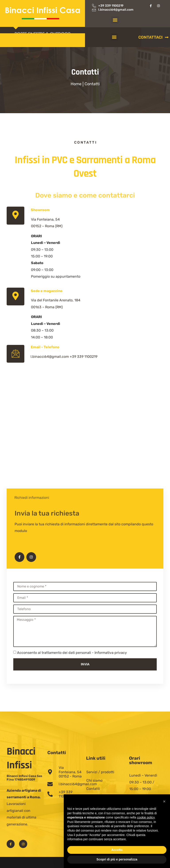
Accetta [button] (117, 850)
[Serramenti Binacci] (85, 454)
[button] (115, 20)
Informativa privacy (111, 653)
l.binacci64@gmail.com (50, 357)
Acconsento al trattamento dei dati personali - (72, 653)
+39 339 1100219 (84, 357)
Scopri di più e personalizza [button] (117, 859)
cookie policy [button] (146, 817)
